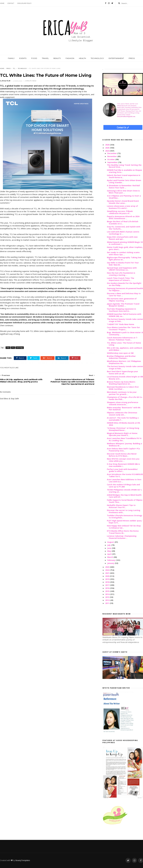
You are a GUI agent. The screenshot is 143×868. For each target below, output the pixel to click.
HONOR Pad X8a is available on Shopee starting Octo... (124, 171)
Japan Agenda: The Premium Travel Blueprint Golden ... (123, 305)
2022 (108, 570)
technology (22, 68)
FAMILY (11, 58)
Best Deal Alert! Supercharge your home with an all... (122, 373)
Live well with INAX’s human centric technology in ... (123, 233)
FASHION (70, 58)
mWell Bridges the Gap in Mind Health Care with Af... (124, 496)
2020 (108, 576)
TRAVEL (45, 58)
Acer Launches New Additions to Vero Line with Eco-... (124, 481)
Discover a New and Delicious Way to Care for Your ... (124, 294)
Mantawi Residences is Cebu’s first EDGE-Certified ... (123, 388)
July (109, 545)
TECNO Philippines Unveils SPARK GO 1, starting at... (124, 491)
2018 (108, 582)
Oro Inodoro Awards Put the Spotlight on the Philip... (124, 284)
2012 (108, 600)
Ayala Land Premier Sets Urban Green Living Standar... (124, 181)
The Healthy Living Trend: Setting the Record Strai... (124, 166)
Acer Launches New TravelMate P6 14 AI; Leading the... (124, 439)
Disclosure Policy (24, 3)
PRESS (132, 58)
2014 (108, 594)
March (110, 557)
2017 (108, 585)
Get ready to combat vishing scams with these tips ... (123, 253)
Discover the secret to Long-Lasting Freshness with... (124, 511)
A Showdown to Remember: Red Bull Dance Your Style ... (123, 187)
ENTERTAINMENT (116, 58)
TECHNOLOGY (97, 58)
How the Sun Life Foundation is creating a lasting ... (121, 274)
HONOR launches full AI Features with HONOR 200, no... (124, 315)
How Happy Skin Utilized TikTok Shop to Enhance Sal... (124, 527)
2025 (108, 148)
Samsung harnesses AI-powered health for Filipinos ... (125, 289)
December (112, 153)
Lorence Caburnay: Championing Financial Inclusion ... (122, 537)
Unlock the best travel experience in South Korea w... (124, 176)
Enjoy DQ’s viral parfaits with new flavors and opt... (122, 238)
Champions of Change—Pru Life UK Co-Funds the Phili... (125, 398)
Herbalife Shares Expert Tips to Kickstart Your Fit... (121, 506)
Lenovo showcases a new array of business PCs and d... (122, 207)
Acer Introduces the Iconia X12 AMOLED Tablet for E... (125, 475)
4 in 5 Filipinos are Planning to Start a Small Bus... (124, 197)
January (111, 563)
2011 (108, 603)
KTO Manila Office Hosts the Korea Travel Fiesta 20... (123, 532)
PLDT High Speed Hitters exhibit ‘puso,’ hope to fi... (125, 522)
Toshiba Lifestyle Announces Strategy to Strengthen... (125, 517)
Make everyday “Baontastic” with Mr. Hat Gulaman (124, 409)
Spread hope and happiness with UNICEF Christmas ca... (122, 269)
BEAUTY (57, 58)
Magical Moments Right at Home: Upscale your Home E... (122, 434)
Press (8, 68)
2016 (108, 588)
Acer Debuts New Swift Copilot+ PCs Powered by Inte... (123, 450)
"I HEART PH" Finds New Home (121, 324)
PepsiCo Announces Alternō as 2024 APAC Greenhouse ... (123, 217)
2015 (108, 591)
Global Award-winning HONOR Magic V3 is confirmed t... (125, 243)
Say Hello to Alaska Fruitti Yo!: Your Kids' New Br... (123, 264)
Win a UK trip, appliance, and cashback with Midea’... (125, 349)
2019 (108, 579)
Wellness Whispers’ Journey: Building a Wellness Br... (124, 445)
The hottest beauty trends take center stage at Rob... (125, 320)
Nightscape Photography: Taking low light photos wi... (124, 259)
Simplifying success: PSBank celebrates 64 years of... (120, 212)
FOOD (34, 58)
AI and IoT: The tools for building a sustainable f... (123, 419)
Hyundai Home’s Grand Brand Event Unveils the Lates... (123, 202)
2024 (108, 151)
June (110, 548)
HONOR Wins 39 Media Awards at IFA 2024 (124, 424)
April (110, 554)
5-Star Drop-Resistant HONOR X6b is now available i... (123, 465)
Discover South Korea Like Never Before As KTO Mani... (122, 455)
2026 (108, 145)
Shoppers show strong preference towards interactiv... (123, 403)
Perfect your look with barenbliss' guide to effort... (122, 470)
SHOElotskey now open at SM (120, 353)
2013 (108, 597)
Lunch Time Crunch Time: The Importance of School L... (121, 279)
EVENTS (23, 58)
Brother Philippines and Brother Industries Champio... (121, 357)
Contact (11, 3)
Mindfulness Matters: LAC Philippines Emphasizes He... (124, 362)
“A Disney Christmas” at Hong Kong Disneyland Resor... (123, 429)
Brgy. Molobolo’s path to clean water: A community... (125, 333)
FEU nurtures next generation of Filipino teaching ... (122, 300)
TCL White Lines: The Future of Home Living (124, 344)
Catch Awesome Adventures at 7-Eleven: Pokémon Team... (122, 339)
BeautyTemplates (23, 860)
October (111, 159)
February (112, 560)
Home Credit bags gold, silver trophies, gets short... (125, 248)
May (109, 551)
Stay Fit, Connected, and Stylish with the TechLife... (124, 228)
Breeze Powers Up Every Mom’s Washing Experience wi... (121, 383)
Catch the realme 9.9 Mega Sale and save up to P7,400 (123, 486)
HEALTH (83, 58)
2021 (108, 573)
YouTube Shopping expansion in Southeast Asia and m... (121, 310)
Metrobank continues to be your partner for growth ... (122, 393)
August (111, 542)
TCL (14, 68)
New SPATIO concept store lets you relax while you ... (123, 460)
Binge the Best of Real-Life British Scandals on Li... (123, 223)
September (113, 162)
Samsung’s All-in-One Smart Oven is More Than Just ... (123, 192)
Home (2, 3)
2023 (108, 567)
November (112, 156)
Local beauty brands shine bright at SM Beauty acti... (125, 378)
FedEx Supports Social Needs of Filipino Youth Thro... (125, 501)
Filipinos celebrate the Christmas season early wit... (122, 414)
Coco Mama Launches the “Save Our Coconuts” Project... (123, 328)
